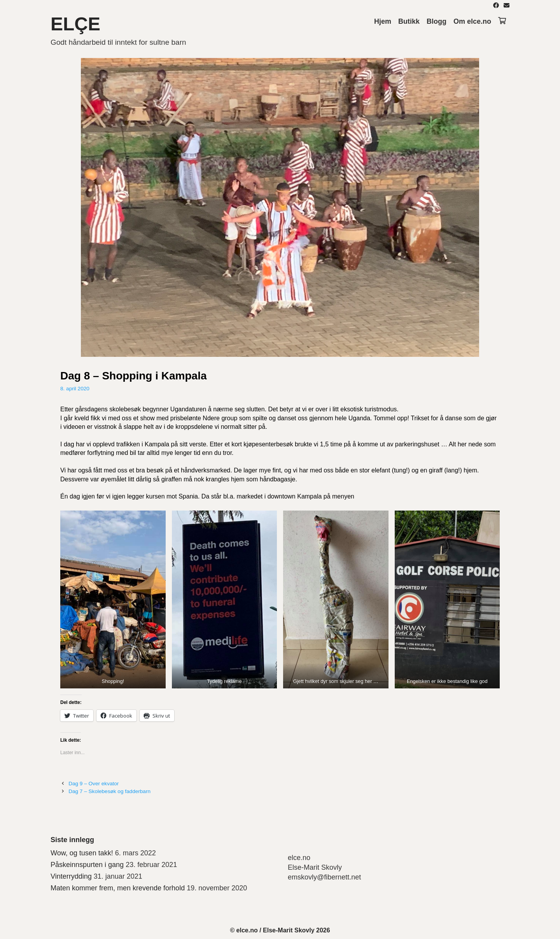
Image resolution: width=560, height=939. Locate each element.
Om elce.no (472, 21)
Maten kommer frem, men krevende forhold (118, 888)
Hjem (383, 21)
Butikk (409, 21)
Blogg (437, 21)
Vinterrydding (71, 876)
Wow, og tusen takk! (82, 853)
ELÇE (75, 24)
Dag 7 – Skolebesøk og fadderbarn (109, 791)
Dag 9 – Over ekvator (94, 784)
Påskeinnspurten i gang (87, 865)
